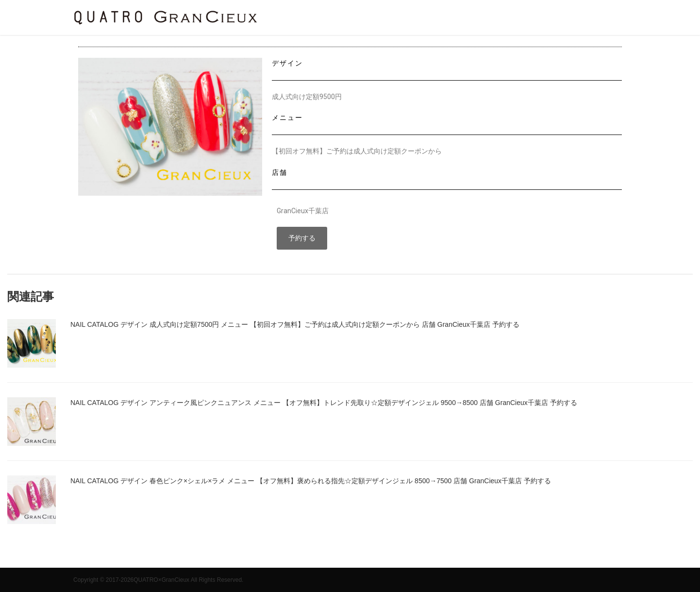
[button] (302, 238)
